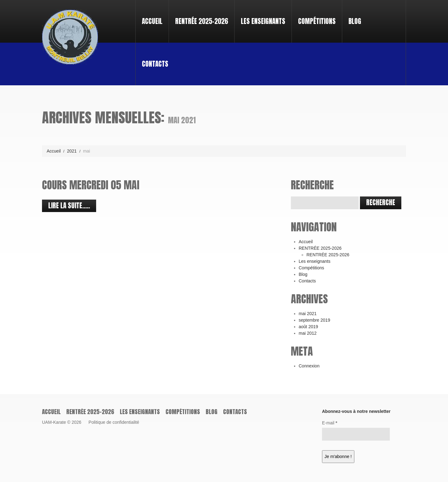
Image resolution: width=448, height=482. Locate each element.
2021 (72, 151)
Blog (355, 21)
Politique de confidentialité (114, 422)
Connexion (309, 366)
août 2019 (308, 327)
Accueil (152, 21)
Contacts (155, 64)
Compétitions (317, 21)
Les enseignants (263, 21)
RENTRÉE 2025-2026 (199, 16)
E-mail (330, 423)
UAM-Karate (54, 422)
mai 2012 (308, 333)
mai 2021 (308, 314)
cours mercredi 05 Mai (91, 185)
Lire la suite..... (69, 206)
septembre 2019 (314, 320)
